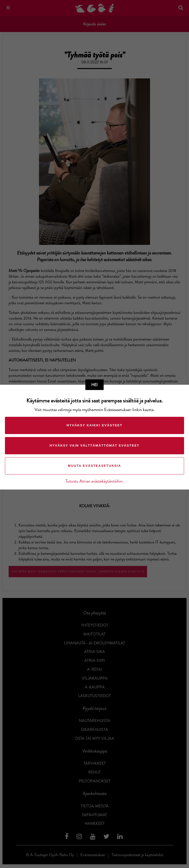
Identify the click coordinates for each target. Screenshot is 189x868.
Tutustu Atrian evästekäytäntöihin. (95, 481)
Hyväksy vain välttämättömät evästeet (94, 446)
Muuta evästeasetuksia (94, 466)
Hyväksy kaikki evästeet (94, 425)
